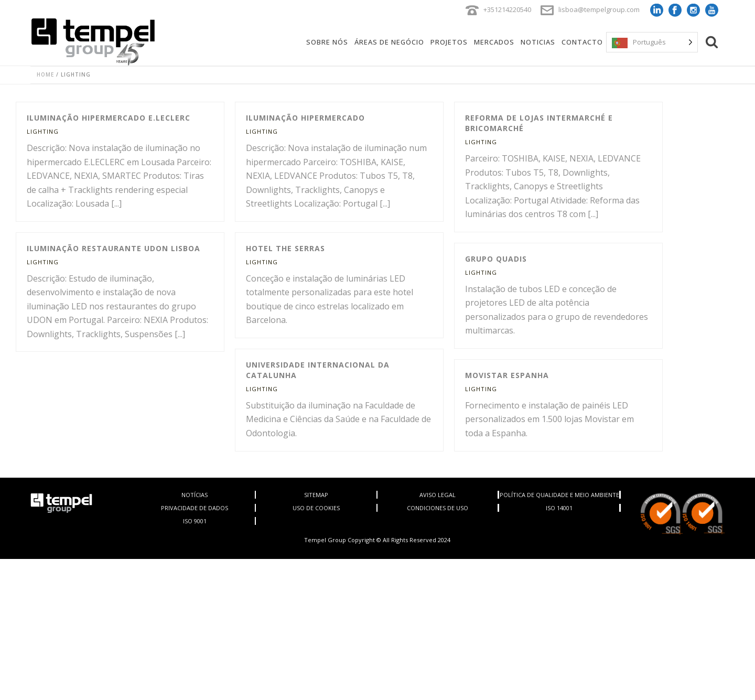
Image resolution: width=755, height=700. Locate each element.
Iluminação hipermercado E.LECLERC (109, 118)
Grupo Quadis (496, 259)
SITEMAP (316, 495)
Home (45, 74)
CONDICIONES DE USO (438, 508)
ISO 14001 (559, 508)
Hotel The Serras (285, 248)
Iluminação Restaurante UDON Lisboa (114, 248)
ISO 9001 (195, 521)
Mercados (494, 42)
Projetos (449, 42)
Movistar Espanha (507, 375)
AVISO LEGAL (438, 495)
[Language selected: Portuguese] (652, 42)
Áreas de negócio (389, 42)
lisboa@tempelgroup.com (599, 9)
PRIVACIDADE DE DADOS (195, 508)
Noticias (538, 42)
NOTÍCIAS (195, 495)
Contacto (582, 42)
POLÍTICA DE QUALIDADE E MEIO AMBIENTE (559, 495)
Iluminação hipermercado (305, 118)
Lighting (43, 131)
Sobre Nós (327, 42)
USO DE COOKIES (316, 508)
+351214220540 (507, 9)
